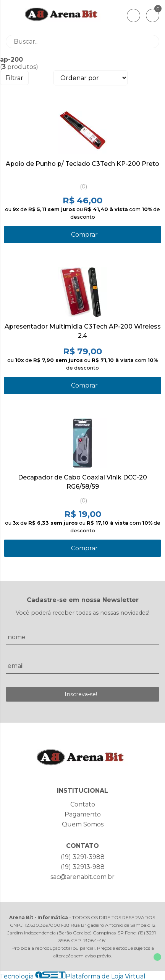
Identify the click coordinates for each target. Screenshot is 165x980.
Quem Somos (83, 824)
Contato (83, 804)
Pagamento (83, 814)
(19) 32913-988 (83, 867)
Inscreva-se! (81, 694)
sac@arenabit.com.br (82, 877)
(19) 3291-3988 (83, 857)
